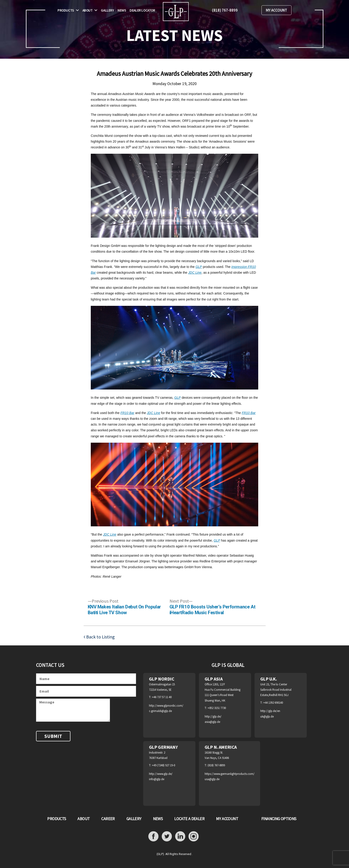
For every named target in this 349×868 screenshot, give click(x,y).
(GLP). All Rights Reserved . (175, 854)
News (122, 10)
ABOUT (83, 819)
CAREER (108, 819)
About (88, 10)
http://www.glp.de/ (161, 774)
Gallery (107, 10)
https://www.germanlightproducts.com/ (230, 774)
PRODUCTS (56, 819)
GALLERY (134, 819)
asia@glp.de (212, 722)
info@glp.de (157, 779)
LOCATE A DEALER (189, 819)
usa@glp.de (212, 779)
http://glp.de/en (270, 711)
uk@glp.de (267, 716)
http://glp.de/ (213, 716)
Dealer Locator (142, 10)
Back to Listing (100, 637)
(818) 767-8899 (225, 10)
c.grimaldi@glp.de (160, 711)
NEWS (158, 819)
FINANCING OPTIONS (279, 819)
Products (66, 10)
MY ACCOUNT (276, 10)
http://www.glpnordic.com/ (166, 706)
